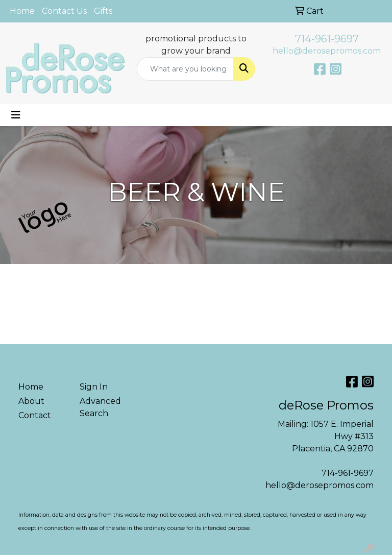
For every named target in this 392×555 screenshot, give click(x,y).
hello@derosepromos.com (327, 51)
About (31, 401)
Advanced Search (100, 407)
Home (22, 11)
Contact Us (64, 11)
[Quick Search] (185, 69)
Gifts (103, 11)
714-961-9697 (327, 39)
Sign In (94, 387)
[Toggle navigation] (16, 115)
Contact (35, 415)
